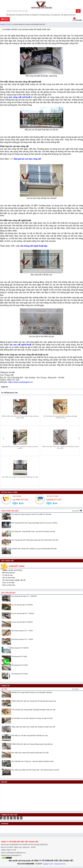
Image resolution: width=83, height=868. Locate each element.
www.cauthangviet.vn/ (23, 382)
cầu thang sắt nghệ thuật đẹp (34, 246)
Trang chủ (3, 24)
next (79, 438)
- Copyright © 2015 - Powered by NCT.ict (54, 864)
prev (4, 438)
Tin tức (9, 24)
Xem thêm (75, 511)
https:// (11, 382)
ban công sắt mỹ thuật (19, 97)
